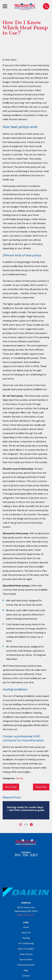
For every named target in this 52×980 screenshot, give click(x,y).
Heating (19, 778)
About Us (26, 933)
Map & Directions (26, 915)
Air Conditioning (26, 943)
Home (26, 927)
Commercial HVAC (26, 965)
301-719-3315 (26, 855)
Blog (26, 970)
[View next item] (31, 825)
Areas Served (26, 954)
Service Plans (26, 960)
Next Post (41, 787)
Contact (26, 976)
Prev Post (11, 787)
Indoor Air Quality (26, 949)
